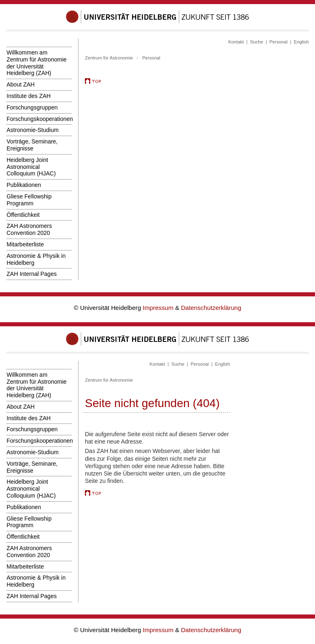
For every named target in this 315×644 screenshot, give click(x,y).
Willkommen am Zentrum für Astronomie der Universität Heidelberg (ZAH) (37, 63)
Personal (278, 42)
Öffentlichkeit (23, 215)
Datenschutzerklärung (211, 308)
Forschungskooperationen (39, 119)
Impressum (159, 308)
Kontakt (236, 42)
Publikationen (24, 185)
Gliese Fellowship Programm (29, 200)
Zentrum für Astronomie (109, 58)
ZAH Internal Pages (32, 274)
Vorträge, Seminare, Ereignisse (32, 145)
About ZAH (21, 84)
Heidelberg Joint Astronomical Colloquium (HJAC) (31, 167)
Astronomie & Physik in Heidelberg (36, 259)
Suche (257, 42)
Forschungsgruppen (32, 107)
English (301, 42)
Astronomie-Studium (33, 130)
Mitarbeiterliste (25, 244)
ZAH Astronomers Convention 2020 (29, 229)
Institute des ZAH (29, 96)
